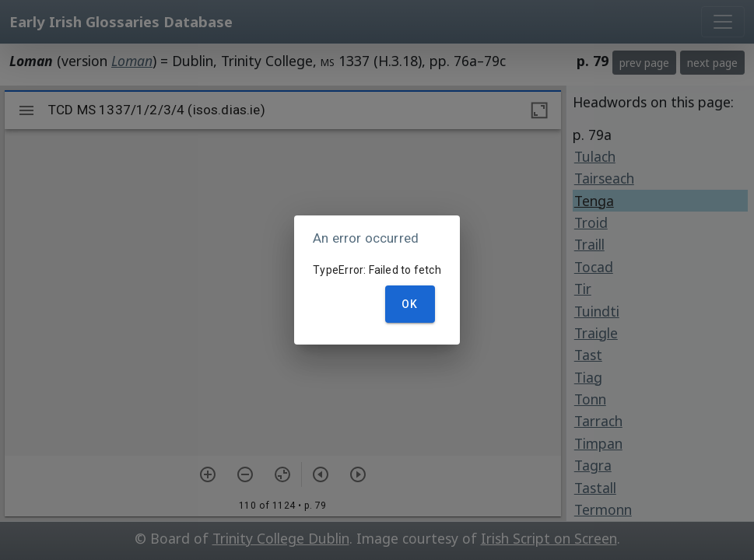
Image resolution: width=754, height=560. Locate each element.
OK (410, 304)
